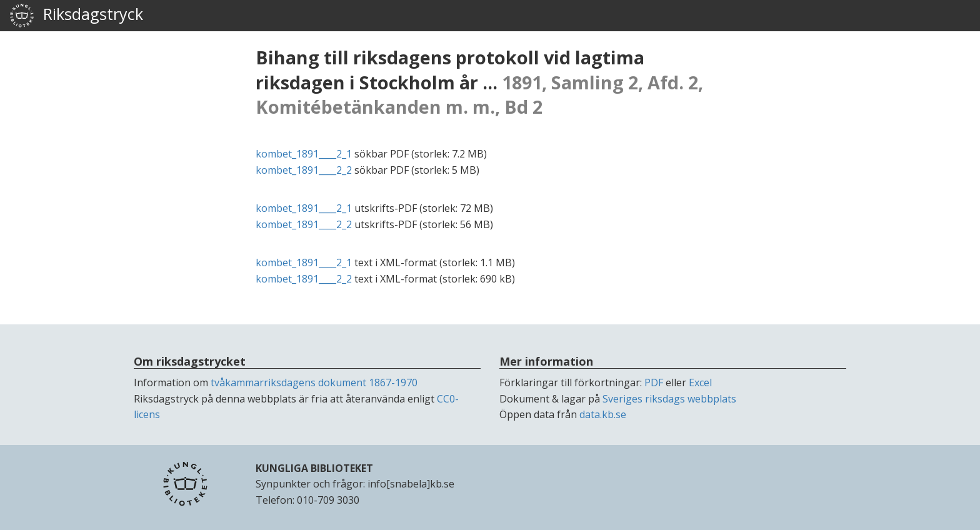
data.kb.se (603, 414)
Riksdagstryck (76, 16)
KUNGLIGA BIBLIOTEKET (314, 468)
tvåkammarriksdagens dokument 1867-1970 (314, 382)
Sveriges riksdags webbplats (669, 399)
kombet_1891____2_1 (304, 154)
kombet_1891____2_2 (304, 170)
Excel (700, 382)
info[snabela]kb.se (411, 484)
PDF (654, 382)
